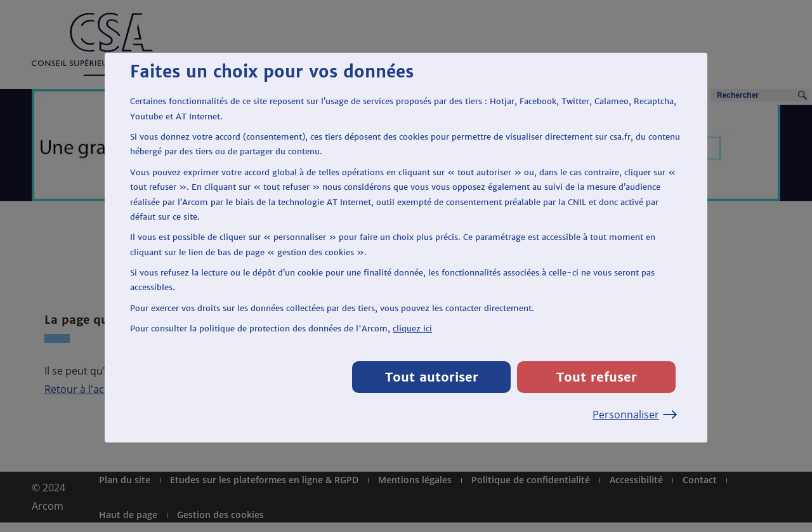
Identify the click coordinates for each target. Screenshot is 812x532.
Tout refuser (597, 377)
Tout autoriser (432, 377)
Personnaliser (634, 415)
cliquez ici (412, 329)
